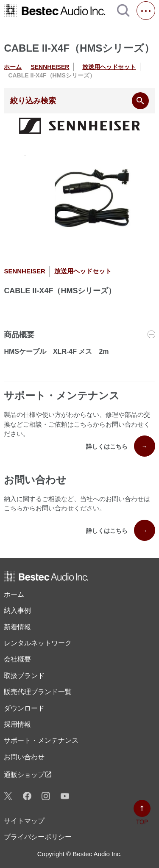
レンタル (38, 643)
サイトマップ (24, 821)
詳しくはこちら (121, 446)
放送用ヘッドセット (109, 67)
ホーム (13, 67)
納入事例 (17, 610)
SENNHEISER (50, 67)
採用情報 (17, 724)
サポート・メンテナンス (41, 740)
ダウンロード (24, 708)
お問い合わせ (24, 757)
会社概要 (17, 659)
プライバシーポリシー (38, 837)
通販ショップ (28, 774)
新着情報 (17, 627)
